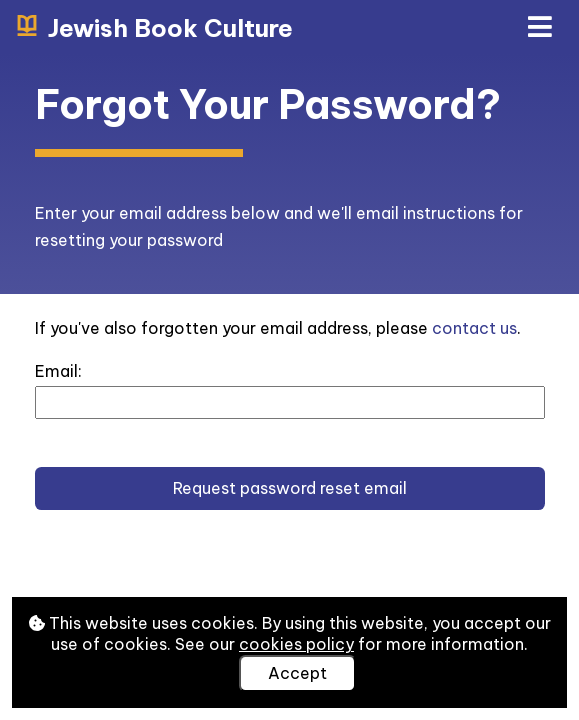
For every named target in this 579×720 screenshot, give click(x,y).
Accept (297, 673)
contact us (474, 328)
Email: (58, 371)
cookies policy (296, 644)
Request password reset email (290, 488)
